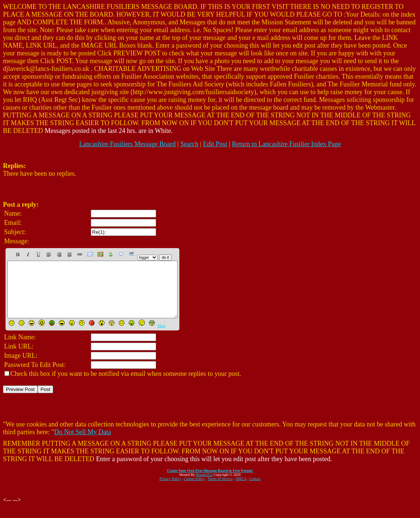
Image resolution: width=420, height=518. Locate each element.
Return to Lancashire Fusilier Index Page (286, 144)
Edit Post (215, 144)
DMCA (241, 490)
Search (189, 144)
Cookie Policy (194, 490)
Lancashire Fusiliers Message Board (127, 144)
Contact (255, 490)
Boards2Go (204, 486)
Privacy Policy (170, 490)
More (162, 337)
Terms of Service (220, 490)
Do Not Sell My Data (83, 443)
